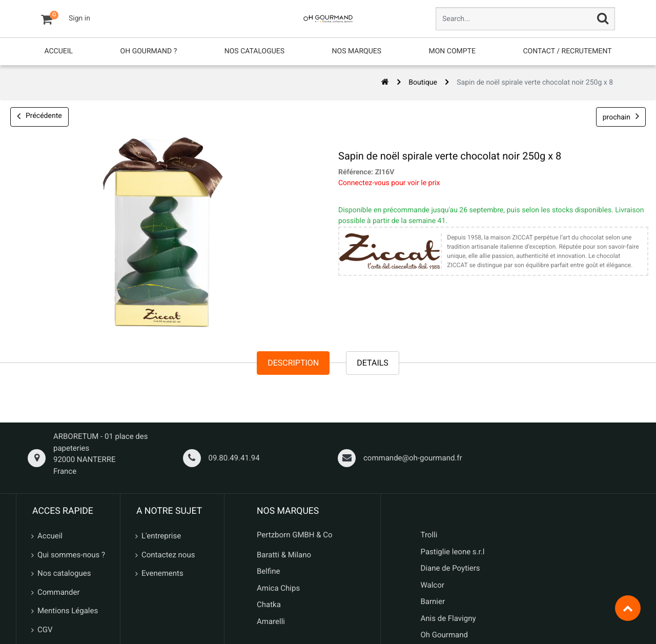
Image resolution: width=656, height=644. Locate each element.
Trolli (429, 535)
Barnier (433, 601)
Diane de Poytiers (450, 568)
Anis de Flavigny (448, 618)
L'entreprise (161, 536)
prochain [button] (621, 116)
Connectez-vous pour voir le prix (387, 183)
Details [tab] (373, 363)
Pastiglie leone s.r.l (454, 552)
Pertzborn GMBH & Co (295, 535)
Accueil (50, 536)
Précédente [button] (39, 117)
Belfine (269, 571)
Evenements (162, 573)
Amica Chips (278, 588)
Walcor (433, 585)
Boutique (423, 83)
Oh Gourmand (444, 635)
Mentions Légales (68, 611)
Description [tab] (293, 363)
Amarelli (271, 621)
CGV (45, 630)
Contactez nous (168, 555)
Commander (59, 592)
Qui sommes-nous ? (71, 555)
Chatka (269, 605)
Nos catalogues (64, 573)
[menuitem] (58, 52)
